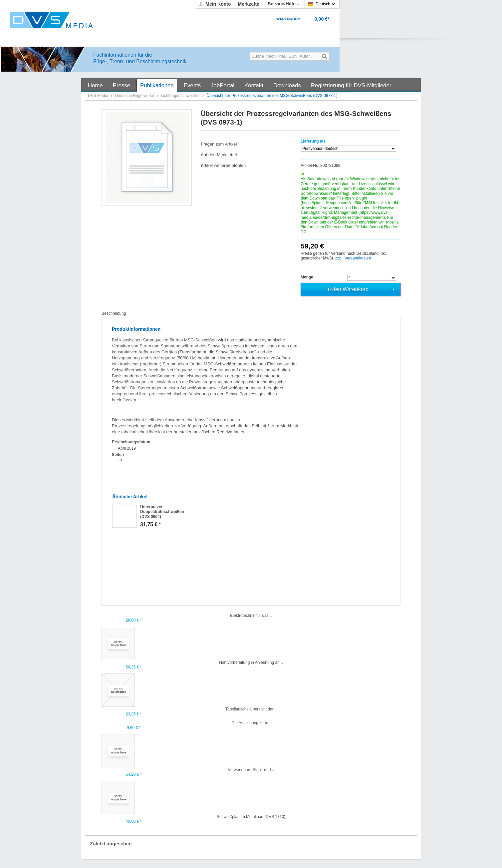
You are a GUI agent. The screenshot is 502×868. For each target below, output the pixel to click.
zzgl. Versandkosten (353, 258)
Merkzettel (249, 4)
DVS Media (99, 96)
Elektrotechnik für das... (251, 616)
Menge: (308, 277)
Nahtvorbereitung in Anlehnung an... (251, 662)
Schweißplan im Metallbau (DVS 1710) (251, 817)
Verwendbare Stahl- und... (251, 770)
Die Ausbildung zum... (251, 723)
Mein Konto (218, 4)
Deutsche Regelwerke (135, 96)
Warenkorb (288, 19)
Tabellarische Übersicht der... (251, 709)
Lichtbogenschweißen (181, 96)
